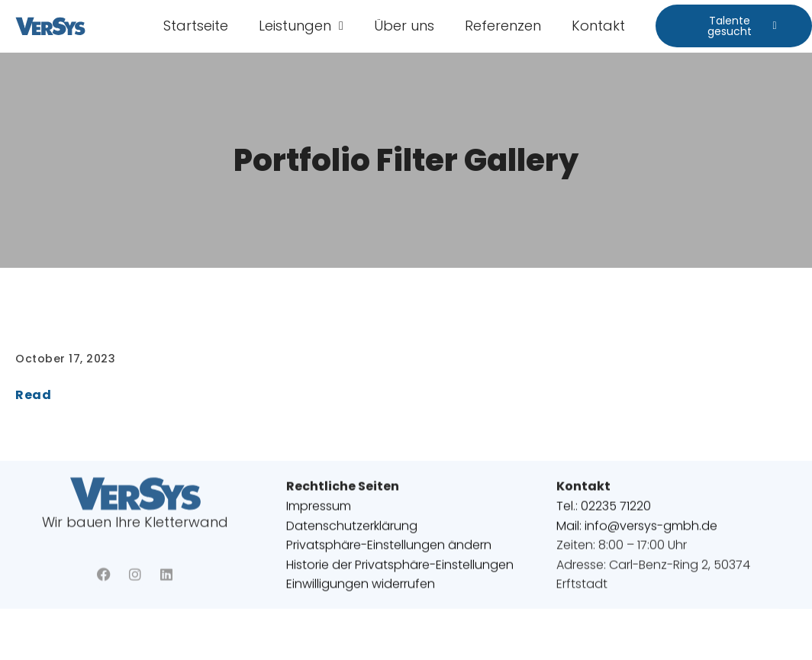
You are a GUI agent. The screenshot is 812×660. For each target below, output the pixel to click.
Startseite (196, 26)
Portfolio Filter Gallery (406, 160)
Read (33, 395)
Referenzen (503, 26)
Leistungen (301, 26)
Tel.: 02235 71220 (604, 512)
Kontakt (598, 26)
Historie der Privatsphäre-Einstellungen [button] (400, 570)
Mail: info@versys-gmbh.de (637, 531)
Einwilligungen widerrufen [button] (361, 590)
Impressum (319, 512)
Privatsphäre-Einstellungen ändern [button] (389, 551)
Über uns (404, 26)
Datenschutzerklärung (352, 531)
